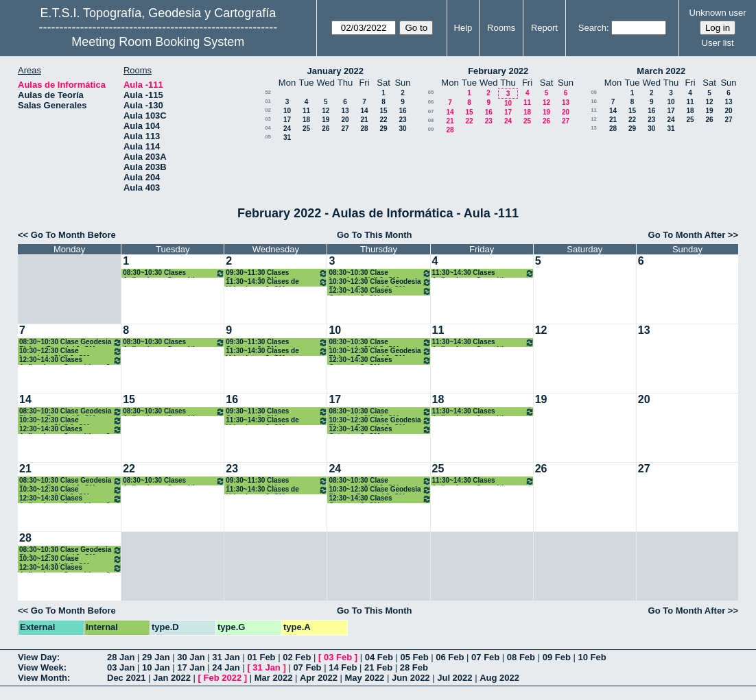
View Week (41, 667)
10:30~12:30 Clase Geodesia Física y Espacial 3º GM (380, 282)
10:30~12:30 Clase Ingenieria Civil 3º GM (71, 351)
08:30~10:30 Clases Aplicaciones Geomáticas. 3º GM (174, 273)
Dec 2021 (126, 678)
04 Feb (379, 657)
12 (326, 111)
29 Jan (156, 657)
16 (402, 111)
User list (718, 43)
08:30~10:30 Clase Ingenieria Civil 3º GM (380, 273)
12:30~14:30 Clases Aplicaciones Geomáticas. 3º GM (71, 360)
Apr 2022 (319, 678)
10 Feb (592, 657)
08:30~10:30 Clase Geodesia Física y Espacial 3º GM (71, 342)
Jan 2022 (172, 678)
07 (431, 111)
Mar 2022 (274, 678)
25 (306, 129)
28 (364, 129)
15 (383, 111)
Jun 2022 (411, 678)
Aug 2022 (499, 678)
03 (268, 119)
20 (345, 120)
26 (326, 129)
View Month (43, 678)
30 (402, 129)
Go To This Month (375, 235)
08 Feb (521, 657)
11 (306, 111)
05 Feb (414, 657)
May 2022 (365, 678)
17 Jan (191, 667)
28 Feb (414, 667)
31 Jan (226, 657)
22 (383, 120)
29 (383, 129)
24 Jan (226, 667)
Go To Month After (687, 235)
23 (402, 120)
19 (326, 120)
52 (268, 92)
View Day (37, 657)
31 (287, 137)
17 (287, 120)
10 (287, 111)
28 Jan (121, 657)
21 (364, 120)
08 (431, 120)
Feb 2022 (223, 678)
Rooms (501, 28)
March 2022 (661, 71)
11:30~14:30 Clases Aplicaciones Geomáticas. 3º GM (483, 273)
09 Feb (557, 657)
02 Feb (297, 657)
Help (463, 28)
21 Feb (378, 667)
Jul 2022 (454, 678)
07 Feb (485, 657)
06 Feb (450, 657)
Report (544, 28)
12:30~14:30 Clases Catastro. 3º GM (380, 291)
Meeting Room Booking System (158, 42)
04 (268, 128)
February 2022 (498, 71)
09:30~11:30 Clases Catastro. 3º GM (277, 273)
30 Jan (191, 657)
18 (306, 120)
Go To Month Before (73, 235)
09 (431, 129)
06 (431, 102)
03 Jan (121, 667)
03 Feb (338, 657)
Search (592, 28)
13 (345, 111)
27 (345, 129)
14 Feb (343, 667)
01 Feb (261, 657)
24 (287, 129)
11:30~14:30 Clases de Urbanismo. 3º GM (277, 282)
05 (268, 137)
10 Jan (156, 667)
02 (268, 110)
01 (268, 101)
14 (364, 111)
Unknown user (718, 13)
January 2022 (335, 71)
